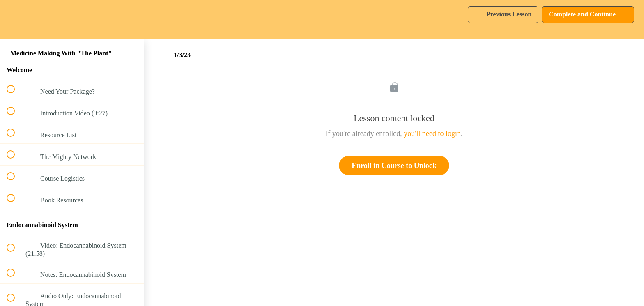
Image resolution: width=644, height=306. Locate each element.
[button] (15, 20)
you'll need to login (432, 133)
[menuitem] (72, 20)
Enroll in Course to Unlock (394, 166)
